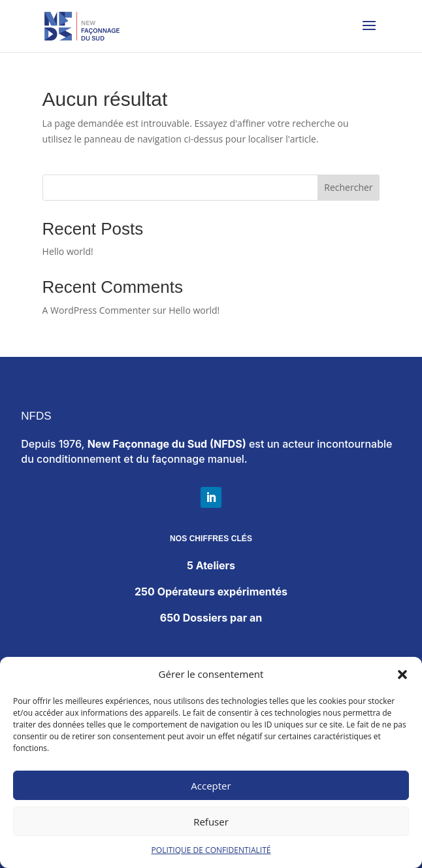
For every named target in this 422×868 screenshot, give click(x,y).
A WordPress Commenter (96, 310)
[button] (402, 675)
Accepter (211, 786)
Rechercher (348, 187)
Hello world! (68, 251)
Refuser (211, 822)
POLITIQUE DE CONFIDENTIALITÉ (211, 850)
